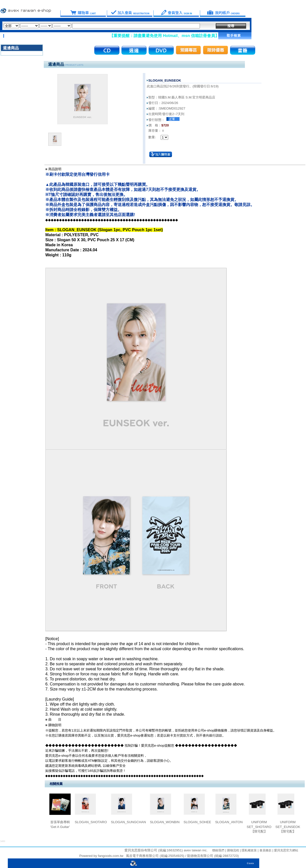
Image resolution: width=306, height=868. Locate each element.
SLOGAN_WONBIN (165, 822)
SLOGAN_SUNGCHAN (128, 822)
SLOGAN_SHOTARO (91, 822)
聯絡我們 (218, 850)
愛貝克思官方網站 (286, 850)
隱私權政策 (249, 850)
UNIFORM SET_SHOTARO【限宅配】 (259, 827)
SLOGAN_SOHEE (197, 822)
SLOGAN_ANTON (229, 822)
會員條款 (265, 850)
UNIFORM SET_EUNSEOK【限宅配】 (288, 827)
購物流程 (232, 850)
